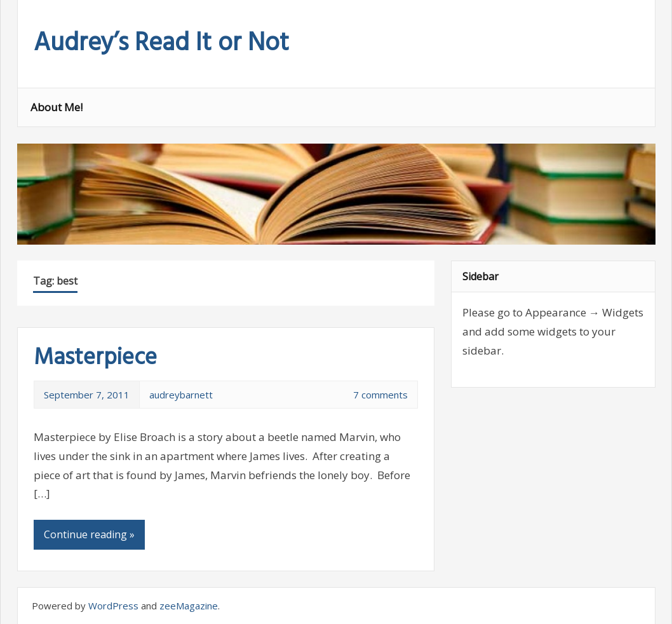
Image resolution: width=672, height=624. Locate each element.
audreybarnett (181, 395)
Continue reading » (89, 534)
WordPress (113, 606)
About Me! (57, 107)
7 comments (380, 395)
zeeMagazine (189, 606)
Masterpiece (95, 358)
